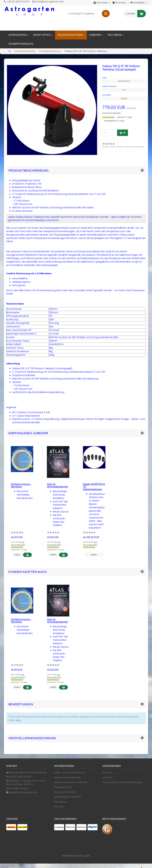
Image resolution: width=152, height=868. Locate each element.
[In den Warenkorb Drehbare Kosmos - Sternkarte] (27, 555)
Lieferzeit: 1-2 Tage (19, 550)
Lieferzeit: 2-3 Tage (124, 117)
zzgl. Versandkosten (111, 113)
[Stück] (109, 133)
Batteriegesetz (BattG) (68, 797)
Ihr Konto (119, 3)
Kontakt (59, 807)
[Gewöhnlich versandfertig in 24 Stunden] (108, 117)
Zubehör (96, 35)
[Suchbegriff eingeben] (84, 14)
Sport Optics (43, 35)
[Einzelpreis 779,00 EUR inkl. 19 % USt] (124, 108)
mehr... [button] (17, 555)
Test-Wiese (116, 35)
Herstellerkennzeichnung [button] (32, 738)
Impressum (61, 802)
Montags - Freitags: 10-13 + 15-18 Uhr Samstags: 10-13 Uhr (26, 783)
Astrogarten (19, 35)
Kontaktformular (17, 788)
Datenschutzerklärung (67, 777)
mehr (18, 720)
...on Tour (107, 777)
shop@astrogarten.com (23, 792)
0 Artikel (130, 14)
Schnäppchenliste (21, 44)
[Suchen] (106, 14)
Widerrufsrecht (63, 787)
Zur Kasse (101, 3)
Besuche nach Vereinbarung (26, 773)
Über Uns (107, 773)
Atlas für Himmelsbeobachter (57, 485)
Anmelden (138, 3)
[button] (76, 433)
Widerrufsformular (65, 792)
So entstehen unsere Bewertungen (123, 782)
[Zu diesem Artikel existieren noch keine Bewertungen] (17, 533)
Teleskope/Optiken (71, 35)
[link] (123, 146)
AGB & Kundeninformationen (71, 782)
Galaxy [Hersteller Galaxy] (124, 98)
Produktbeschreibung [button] (29, 170)
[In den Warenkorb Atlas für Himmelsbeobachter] (63, 555)
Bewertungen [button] (21, 704)
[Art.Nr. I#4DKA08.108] (124, 78)
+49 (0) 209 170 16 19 (20, 777)
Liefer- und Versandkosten (70, 773)
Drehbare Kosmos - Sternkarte (21, 485)
